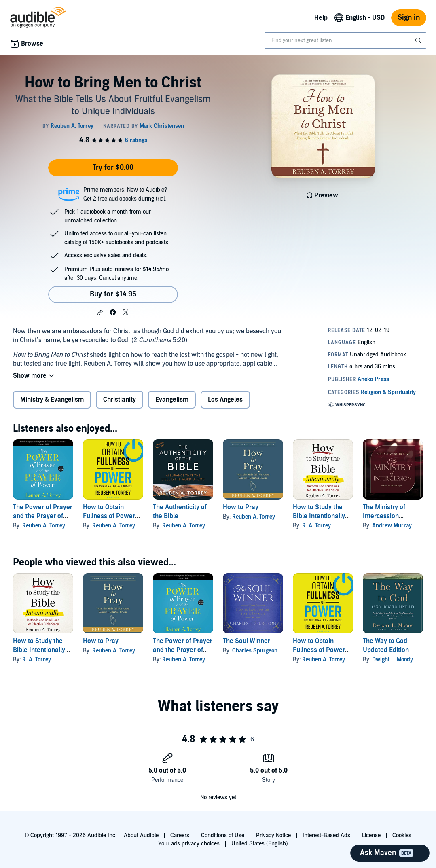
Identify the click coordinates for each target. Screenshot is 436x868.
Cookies (402, 835)
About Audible (141, 835)
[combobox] (345, 40)
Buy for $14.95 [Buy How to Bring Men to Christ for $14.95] (113, 294)
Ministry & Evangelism (52, 400)
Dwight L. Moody (393, 659)
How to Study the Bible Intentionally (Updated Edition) (319, 516)
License (371, 835)
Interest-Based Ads (326, 835)
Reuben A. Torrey (44, 526)
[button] (100, 313)
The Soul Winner (247, 641)
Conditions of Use (223, 835)
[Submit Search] (419, 40)
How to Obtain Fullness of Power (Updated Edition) (109, 516)
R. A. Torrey (316, 526)
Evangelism (172, 400)
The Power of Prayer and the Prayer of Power (43, 516)
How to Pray (241, 507)
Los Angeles (225, 400)
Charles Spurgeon (255, 651)
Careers (180, 835)
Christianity (120, 400)
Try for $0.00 (113, 168)
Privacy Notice (273, 835)
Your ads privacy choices (189, 844)
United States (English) (260, 844)
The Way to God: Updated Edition (386, 646)
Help (321, 18)
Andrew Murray (392, 526)
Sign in (409, 18)
